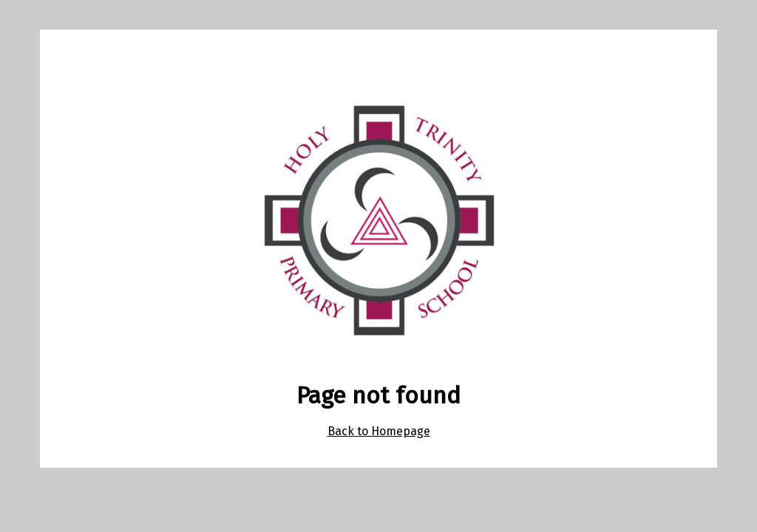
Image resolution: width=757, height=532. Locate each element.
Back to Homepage (379, 431)
